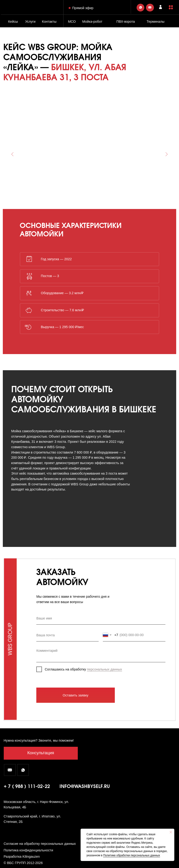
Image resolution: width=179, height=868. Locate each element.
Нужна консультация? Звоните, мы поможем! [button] (39, 740)
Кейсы (13, 22)
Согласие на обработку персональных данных (40, 844)
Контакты (49, 22)
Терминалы (156, 22)
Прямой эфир (83, 8)
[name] (101, 619)
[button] (171, 7)
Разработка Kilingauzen (22, 857)
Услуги (30, 22)
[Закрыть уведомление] (171, 832)
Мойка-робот (92, 22)
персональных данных (104, 669)
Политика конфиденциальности (28, 850)
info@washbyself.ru (85, 787)
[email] (67, 635)
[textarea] (101, 654)
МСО (72, 22)
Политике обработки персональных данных (132, 855)
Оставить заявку (76, 695)
